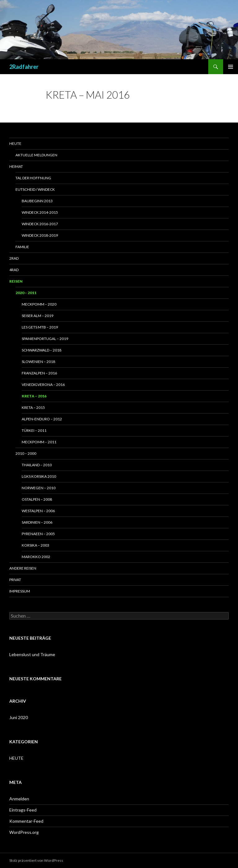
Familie (22, 247)
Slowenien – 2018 (38, 362)
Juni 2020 (19, 717)
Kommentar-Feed (26, 821)
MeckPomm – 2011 (39, 442)
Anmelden (19, 799)
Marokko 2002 (36, 557)
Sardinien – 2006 (37, 522)
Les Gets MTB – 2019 (40, 327)
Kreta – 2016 (34, 396)
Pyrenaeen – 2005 (38, 534)
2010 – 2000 (26, 453)
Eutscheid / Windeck (35, 189)
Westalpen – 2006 (38, 511)
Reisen (16, 281)
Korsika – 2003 (35, 545)
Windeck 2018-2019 (40, 235)
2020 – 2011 (26, 293)
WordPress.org (24, 832)
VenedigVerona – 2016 (43, 385)
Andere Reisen (23, 568)
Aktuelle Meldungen (36, 155)
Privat (15, 580)
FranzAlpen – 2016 (39, 373)
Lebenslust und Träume (32, 654)
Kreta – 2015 (33, 407)
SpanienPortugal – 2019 (45, 339)
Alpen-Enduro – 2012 (42, 419)
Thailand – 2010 (37, 465)
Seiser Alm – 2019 (37, 316)
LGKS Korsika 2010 (39, 476)
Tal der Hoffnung (33, 178)
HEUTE (16, 758)
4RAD (14, 270)
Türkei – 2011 (34, 430)
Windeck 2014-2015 (40, 212)
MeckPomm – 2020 (39, 304)
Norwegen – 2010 (39, 488)
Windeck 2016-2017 (40, 224)
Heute (15, 143)
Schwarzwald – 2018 (42, 350)
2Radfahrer (24, 67)
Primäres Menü (231, 67)
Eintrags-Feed (23, 810)
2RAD (14, 258)
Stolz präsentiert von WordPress (36, 860)
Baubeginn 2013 (37, 201)
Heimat (16, 166)
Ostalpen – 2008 (37, 499)
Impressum (20, 591)
